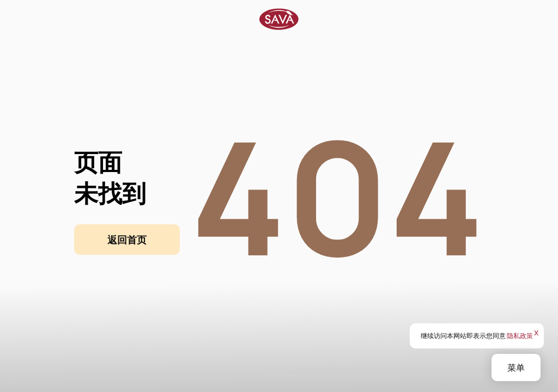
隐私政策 (520, 336)
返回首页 (127, 240)
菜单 (516, 367)
